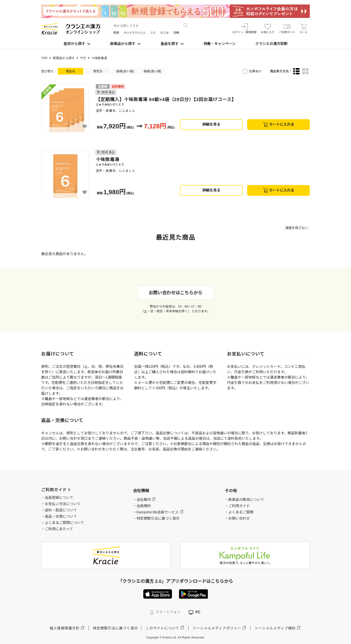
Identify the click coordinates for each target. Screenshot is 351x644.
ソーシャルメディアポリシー (217, 628)
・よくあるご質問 (239, 512)
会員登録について (59, 498)
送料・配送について (61, 510)
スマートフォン (166, 612)
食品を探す (172, 44)
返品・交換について (61, 516)
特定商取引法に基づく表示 (116, 628)
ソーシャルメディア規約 (275, 628)
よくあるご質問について (64, 523)
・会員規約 (142, 506)
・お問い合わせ (237, 518)
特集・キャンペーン (219, 44)
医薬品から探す (125, 44)
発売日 (98, 71)
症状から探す (77, 44)
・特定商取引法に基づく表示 (156, 518)
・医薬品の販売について (244, 500)
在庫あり (255, 71)
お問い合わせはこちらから (175, 293)
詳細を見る (211, 124)
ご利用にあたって (59, 529)
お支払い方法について (63, 504)
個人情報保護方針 (64, 628)
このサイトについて (162, 628)
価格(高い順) (152, 71)
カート (304, 29)
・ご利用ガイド (237, 506)
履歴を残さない (297, 228)
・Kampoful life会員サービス (156, 512)
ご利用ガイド (287, 29)
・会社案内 (142, 500)
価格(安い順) (125, 71)
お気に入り (268, 29)
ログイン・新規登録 (244, 29)
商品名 (71, 71)
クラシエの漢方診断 (271, 44)
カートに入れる (279, 125)
